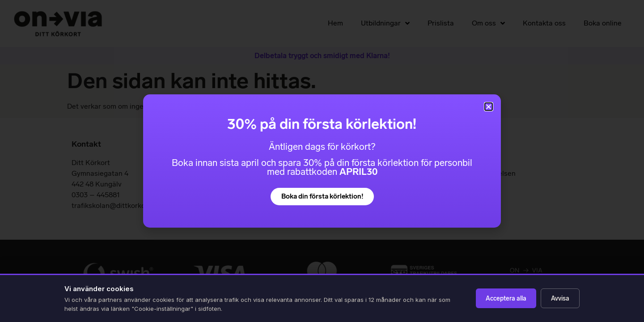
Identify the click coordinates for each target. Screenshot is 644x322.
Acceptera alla (506, 299)
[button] (489, 107)
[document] (322, 161)
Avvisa (560, 299)
